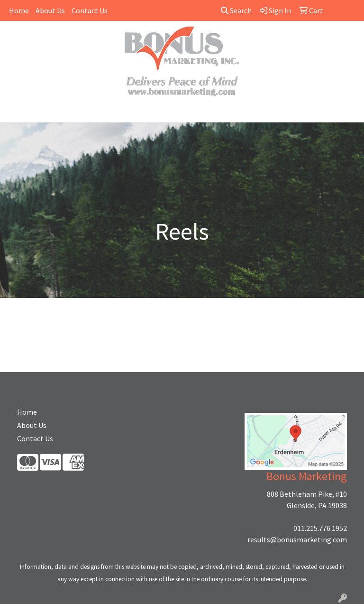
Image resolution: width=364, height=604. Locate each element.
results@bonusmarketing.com (297, 539)
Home (19, 10)
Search (236, 10)
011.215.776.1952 (320, 528)
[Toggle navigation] (15, 112)
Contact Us (90, 10)
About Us (50, 10)
